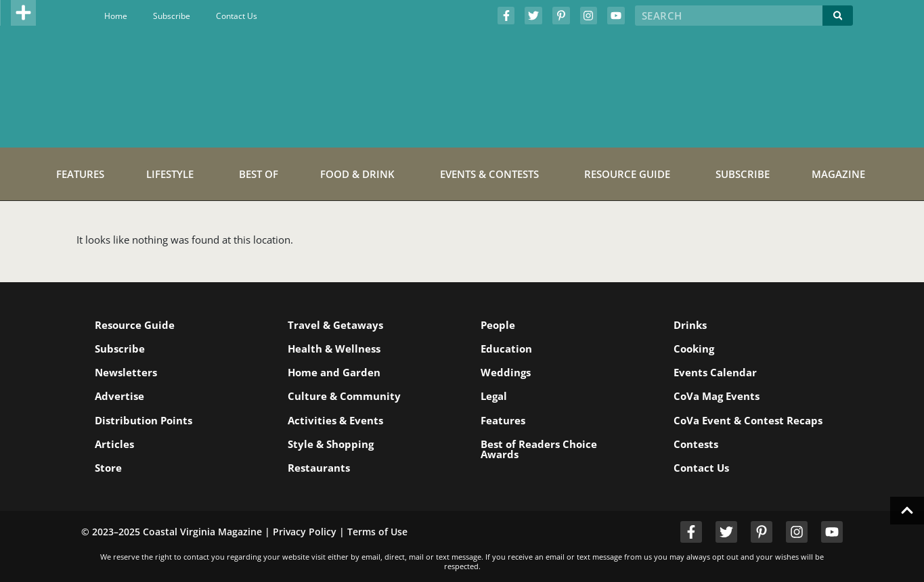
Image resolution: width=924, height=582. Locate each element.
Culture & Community (344, 396)
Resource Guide (135, 325)
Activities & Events (335, 420)
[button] (24, 13)
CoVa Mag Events (717, 396)
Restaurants (319, 468)
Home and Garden (334, 372)
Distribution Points (144, 420)
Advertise (119, 396)
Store (108, 468)
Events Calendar (715, 372)
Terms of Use (377, 532)
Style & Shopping (331, 444)
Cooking (694, 349)
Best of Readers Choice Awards (539, 449)
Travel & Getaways (335, 325)
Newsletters (126, 372)
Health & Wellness (334, 349)
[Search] (838, 16)
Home (116, 16)
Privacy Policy (305, 532)
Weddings (506, 372)
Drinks (690, 325)
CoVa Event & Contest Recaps (748, 420)
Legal (494, 396)
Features (503, 420)
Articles (114, 444)
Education (506, 349)
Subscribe (172, 16)
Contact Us (237, 16)
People (498, 325)
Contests (696, 444)
